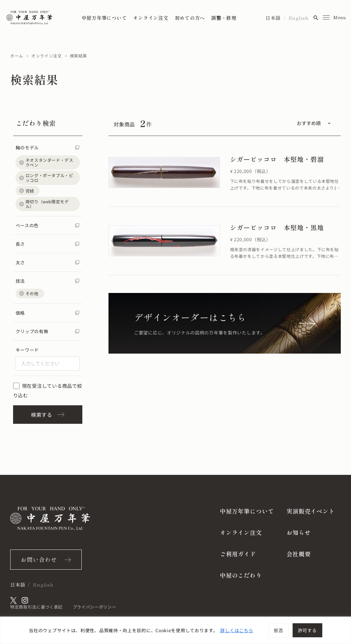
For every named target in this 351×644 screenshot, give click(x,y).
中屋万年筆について (104, 18)
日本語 (273, 18)
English (299, 18)
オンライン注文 (151, 18)
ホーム (17, 56)
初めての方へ (190, 18)
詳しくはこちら (237, 630)
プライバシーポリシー (95, 607)
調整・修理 (224, 18)
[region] (175, 630)
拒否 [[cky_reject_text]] (278, 630)
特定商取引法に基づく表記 (36, 607)
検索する (48, 415)
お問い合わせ (39, 559)
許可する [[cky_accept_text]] (307, 630)
